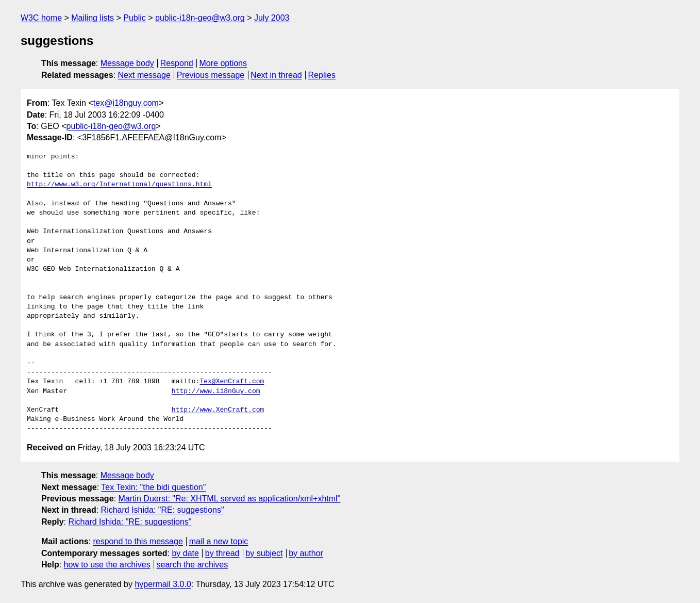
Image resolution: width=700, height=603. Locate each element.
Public (135, 18)
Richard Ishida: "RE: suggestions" (163, 510)
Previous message (211, 75)
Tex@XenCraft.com (232, 382)
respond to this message (138, 541)
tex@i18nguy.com (126, 103)
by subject (264, 553)
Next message (144, 75)
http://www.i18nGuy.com (216, 392)
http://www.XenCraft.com (218, 410)
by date (185, 553)
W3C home (41, 18)
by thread (222, 553)
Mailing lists (93, 18)
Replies (322, 75)
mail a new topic (219, 541)
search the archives (193, 565)
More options (223, 63)
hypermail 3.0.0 (163, 584)
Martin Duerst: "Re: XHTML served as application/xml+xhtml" (229, 499)
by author (306, 553)
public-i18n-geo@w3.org (200, 18)
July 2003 (272, 18)
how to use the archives (107, 565)
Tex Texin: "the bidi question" (153, 487)
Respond (177, 63)
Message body (127, 63)
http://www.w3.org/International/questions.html (119, 185)
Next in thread (276, 75)
